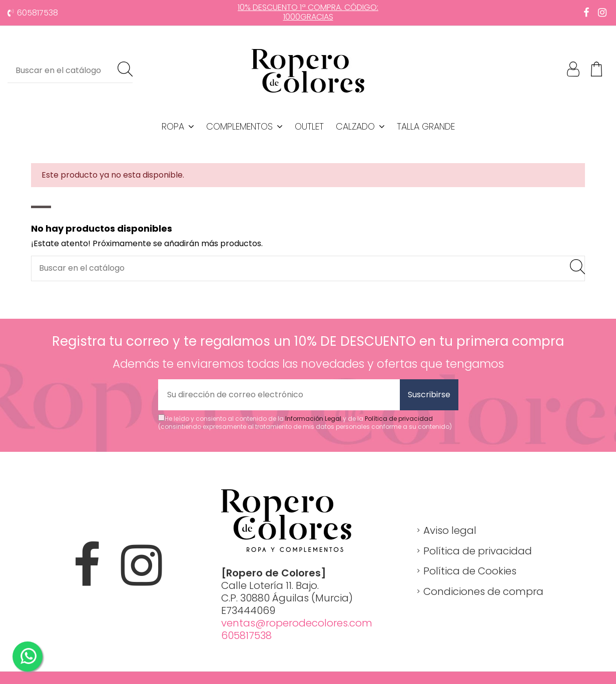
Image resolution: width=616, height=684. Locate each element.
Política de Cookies (470, 571)
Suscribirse (429, 395)
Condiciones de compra (483, 591)
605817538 (38, 13)
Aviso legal (450, 530)
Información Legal (313, 419)
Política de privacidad (399, 419)
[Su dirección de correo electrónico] (279, 395)
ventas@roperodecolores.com (297, 623)
